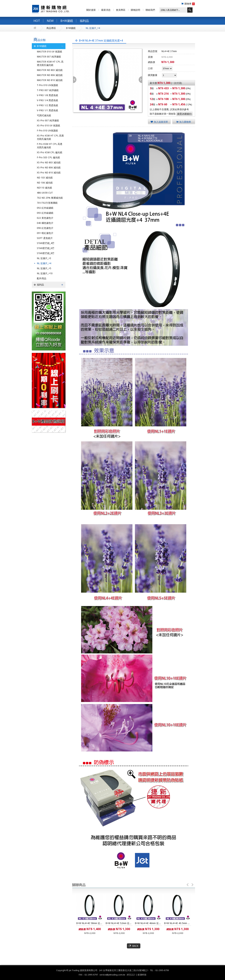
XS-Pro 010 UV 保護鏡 (48, 126)
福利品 (84, 21)
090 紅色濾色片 (45, 228)
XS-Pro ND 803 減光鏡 (49, 162)
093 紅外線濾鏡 (45, 213)
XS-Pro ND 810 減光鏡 (49, 173)
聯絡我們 (150, 10)
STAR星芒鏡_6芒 (46, 248)
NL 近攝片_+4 (93, 28)
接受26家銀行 (184, 114)
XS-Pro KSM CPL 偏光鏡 (50, 152)
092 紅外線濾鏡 (45, 208)
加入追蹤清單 (159, 122)
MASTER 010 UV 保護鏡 (49, 52)
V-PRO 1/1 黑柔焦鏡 (47, 110)
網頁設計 (131, 975)
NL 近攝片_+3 (44, 258)
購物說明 (135, 10)
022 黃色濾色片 (45, 218)
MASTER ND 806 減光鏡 (50, 75)
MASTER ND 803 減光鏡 (50, 70)
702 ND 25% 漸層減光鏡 (50, 198)
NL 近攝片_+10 (45, 273)
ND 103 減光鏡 (45, 178)
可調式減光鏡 (44, 115)
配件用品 (42, 278)
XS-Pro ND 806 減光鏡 (49, 168)
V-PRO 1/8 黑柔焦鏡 (47, 95)
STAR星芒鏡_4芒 (46, 243)
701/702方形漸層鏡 (47, 203)
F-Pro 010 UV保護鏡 (47, 131)
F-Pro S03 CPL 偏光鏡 (48, 157)
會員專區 (121, 10)
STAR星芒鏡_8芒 (46, 253)
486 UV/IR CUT (45, 193)
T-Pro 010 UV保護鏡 (47, 85)
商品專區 (51, 28)
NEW (50, 21)
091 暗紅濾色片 (45, 233)
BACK (135, 946)
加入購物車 (184, 122)
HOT (37, 21)
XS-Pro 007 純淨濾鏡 (48, 120)
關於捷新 (91, 10)
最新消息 (106, 10)
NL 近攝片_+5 (44, 268)
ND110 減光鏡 (44, 188)
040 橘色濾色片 (45, 223)
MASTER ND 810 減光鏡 (50, 80)
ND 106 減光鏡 (45, 183)
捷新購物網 (51, 9)
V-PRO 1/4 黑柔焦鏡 (47, 100)
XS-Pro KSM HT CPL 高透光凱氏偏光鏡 (50, 137)
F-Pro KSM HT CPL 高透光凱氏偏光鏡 (50, 146)
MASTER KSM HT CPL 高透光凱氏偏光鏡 (50, 63)
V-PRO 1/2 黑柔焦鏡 (47, 105)
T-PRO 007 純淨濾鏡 (48, 90)
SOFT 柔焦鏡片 (45, 238)
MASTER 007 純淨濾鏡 (49, 57)
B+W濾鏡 (67, 21)
